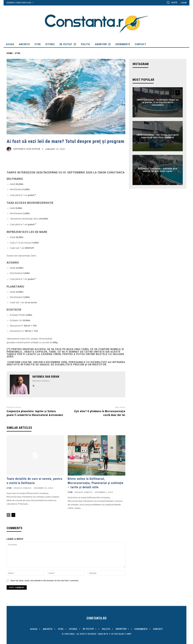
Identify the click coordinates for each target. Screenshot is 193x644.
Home (10, 53)
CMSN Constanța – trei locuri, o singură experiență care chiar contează (158, 136)
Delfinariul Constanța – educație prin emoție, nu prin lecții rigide (158, 170)
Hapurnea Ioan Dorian (27, 149)
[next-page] (13, 515)
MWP (129, 634)
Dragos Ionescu (23, 488)
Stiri (18, 53)
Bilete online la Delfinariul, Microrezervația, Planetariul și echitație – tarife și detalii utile (96, 483)
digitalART (119, 634)
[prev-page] (9, 515)
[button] (172, 2)
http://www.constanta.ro (41, 381)
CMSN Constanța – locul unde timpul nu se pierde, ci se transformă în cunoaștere (158, 102)
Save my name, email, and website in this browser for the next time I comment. (45, 581)
